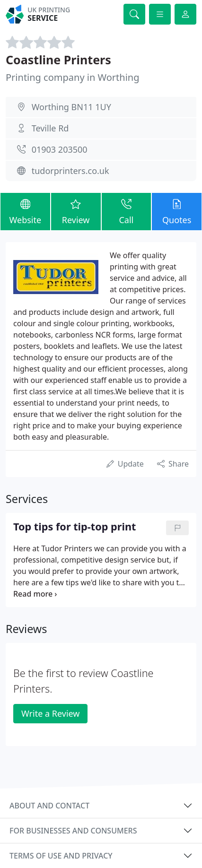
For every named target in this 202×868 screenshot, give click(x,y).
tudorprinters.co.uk (70, 171)
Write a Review (50, 713)
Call (127, 211)
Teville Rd (50, 128)
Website (25, 211)
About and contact (49, 806)
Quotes (177, 211)
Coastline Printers (58, 60)
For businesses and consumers (73, 831)
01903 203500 (60, 149)
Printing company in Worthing (72, 77)
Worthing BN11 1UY (71, 107)
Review (76, 211)
